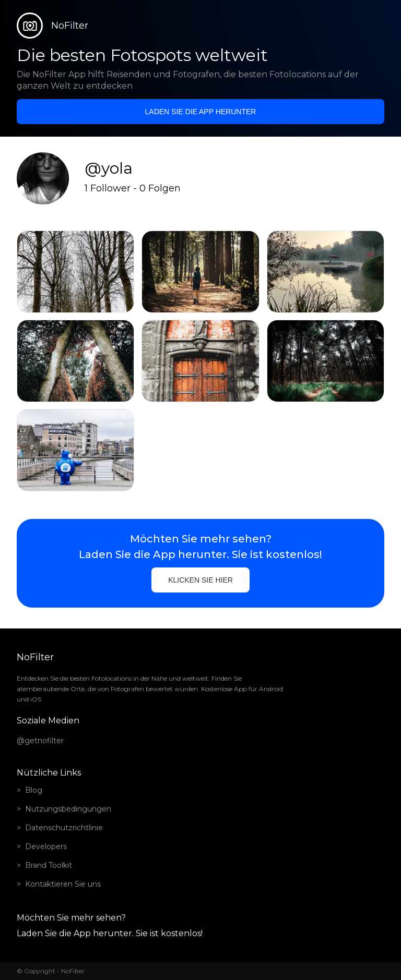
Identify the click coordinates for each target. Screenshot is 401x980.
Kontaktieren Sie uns (63, 884)
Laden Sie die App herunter (201, 112)
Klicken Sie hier (200, 580)
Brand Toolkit (49, 865)
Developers (46, 846)
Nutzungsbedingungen (68, 809)
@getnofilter (40, 741)
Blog (34, 790)
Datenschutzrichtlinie (64, 828)
